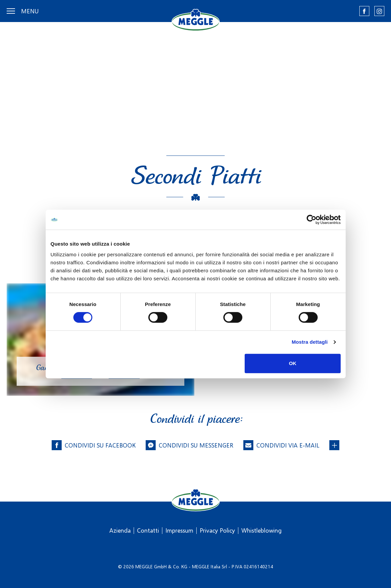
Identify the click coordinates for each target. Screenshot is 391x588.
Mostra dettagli (310, 342)
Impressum (179, 530)
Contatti (148, 530)
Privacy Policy (217, 530)
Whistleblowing (261, 530)
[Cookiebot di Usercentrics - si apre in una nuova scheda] (311, 220)
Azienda (120, 530)
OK (293, 363)
